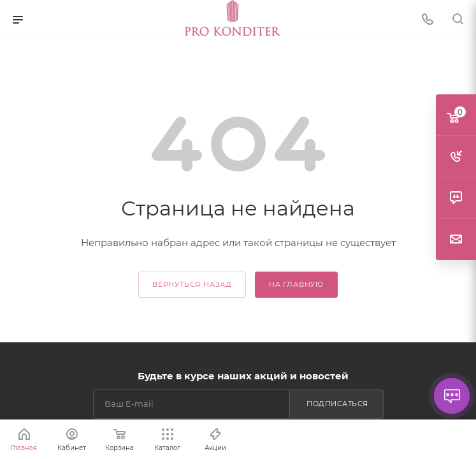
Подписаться (337, 404)
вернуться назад (192, 284)
